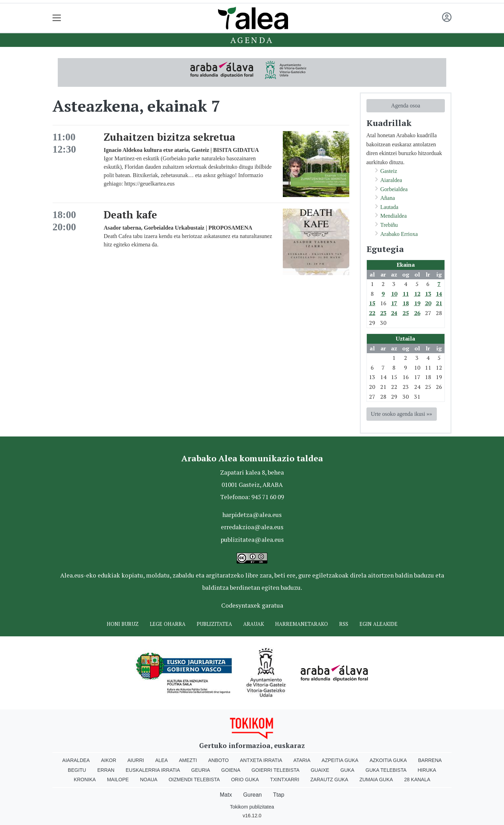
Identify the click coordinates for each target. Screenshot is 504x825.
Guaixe (320, 770)
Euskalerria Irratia (153, 770)
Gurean (253, 795)
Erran (106, 770)
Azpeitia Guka (340, 760)
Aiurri (136, 760)
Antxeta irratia (261, 760)
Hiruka (427, 770)
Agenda (252, 40)
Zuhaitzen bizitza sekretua (169, 137)
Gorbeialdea (394, 189)
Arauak (254, 624)
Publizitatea (214, 624)
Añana (388, 198)
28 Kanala (417, 779)
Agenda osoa (405, 106)
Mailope (118, 779)
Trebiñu (389, 225)
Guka (348, 770)
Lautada (390, 207)
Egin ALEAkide (379, 624)
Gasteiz (389, 171)
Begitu (77, 770)
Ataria (302, 760)
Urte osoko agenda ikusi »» (402, 414)
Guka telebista (386, 770)
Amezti (188, 760)
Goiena (231, 770)
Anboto (219, 760)
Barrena (430, 760)
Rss (344, 624)
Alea (161, 760)
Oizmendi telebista (194, 779)
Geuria (201, 770)
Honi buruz (123, 624)
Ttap (279, 795)
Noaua (149, 779)
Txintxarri (285, 779)
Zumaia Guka (376, 779)
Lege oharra (168, 624)
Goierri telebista (275, 770)
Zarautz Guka (329, 779)
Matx (226, 795)
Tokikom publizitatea (252, 807)
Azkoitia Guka (388, 760)
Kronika (85, 779)
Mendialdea (394, 216)
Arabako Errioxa (399, 234)
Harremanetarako (302, 624)
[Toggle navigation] (57, 18)
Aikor (108, 760)
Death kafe (130, 215)
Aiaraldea (391, 180)
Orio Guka (245, 779)
